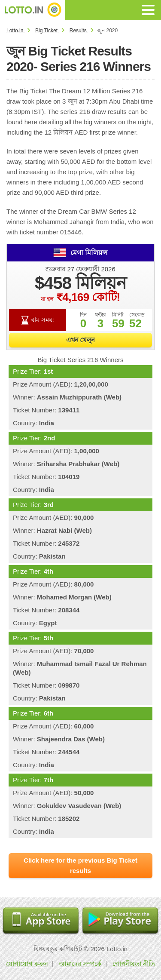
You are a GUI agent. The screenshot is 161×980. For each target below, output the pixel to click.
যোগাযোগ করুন (27, 964)
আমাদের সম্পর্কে (80, 964)
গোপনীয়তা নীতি (134, 964)
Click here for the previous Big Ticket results (80, 865)
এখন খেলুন (80, 340)
